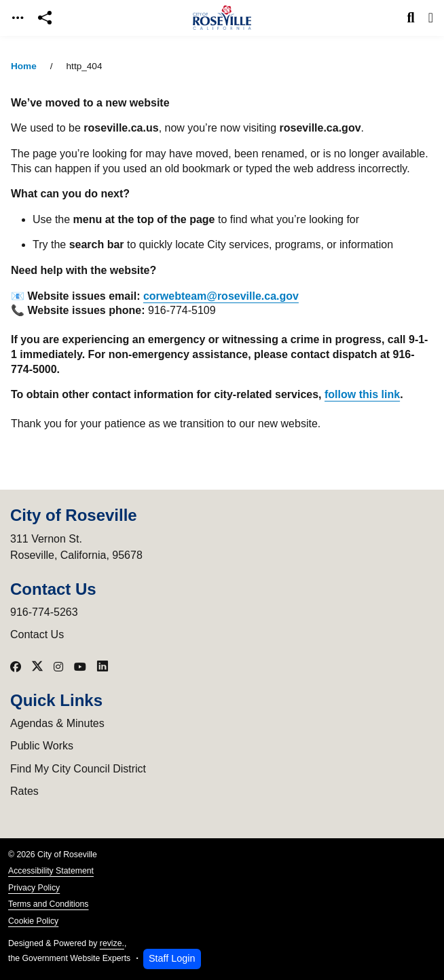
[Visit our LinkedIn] (103, 667)
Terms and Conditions (48, 904)
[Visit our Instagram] (58, 667)
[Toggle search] (411, 18)
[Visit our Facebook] (16, 667)
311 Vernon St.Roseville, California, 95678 (76, 547)
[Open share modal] (45, 18)
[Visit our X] (37, 667)
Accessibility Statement (51, 871)
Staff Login (172, 958)
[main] (222, 508)
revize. (112, 943)
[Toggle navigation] (18, 18)
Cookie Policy (33, 921)
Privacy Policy (34, 888)
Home (24, 66)
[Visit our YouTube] (80, 667)
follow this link (362, 394)
